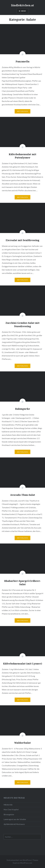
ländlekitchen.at (22, 5)
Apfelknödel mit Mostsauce (14, 824)
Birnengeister (9, 815)
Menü (24, 11)
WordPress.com (26, 863)
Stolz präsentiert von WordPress (19, 860)
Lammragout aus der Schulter (15, 819)
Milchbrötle (8, 805)
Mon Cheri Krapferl (11, 810)
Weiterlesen (22, 111)
